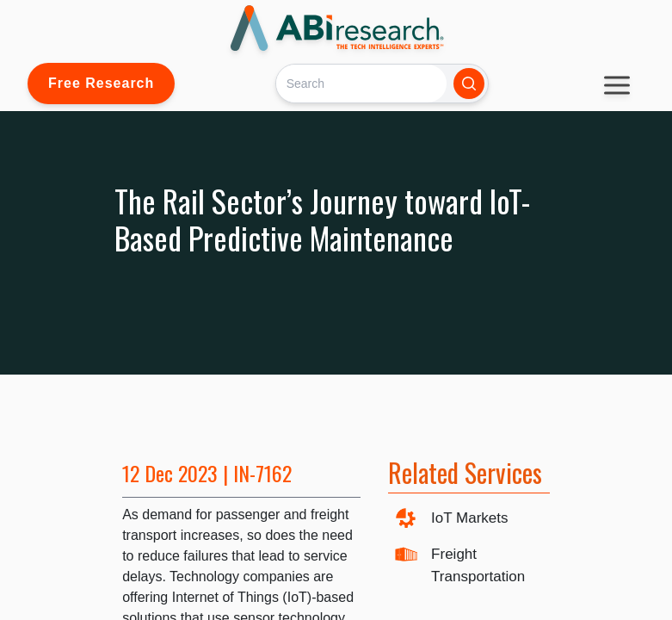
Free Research (101, 83)
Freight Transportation (478, 565)
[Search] (361, 83)
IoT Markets (469, 518)
